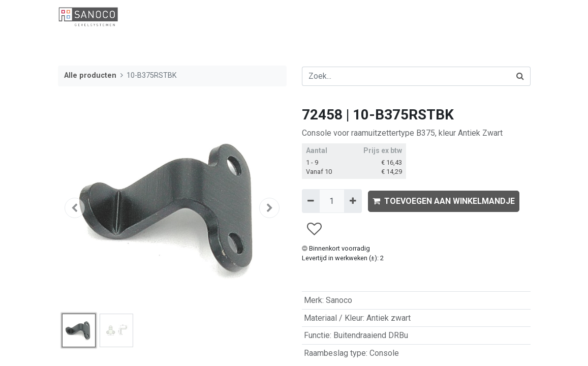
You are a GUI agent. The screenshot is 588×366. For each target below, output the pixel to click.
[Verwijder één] (311, 201)
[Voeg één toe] (353, 201)
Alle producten (90, 75)
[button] (75, 208)
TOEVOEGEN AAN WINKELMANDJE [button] (444, 201)
